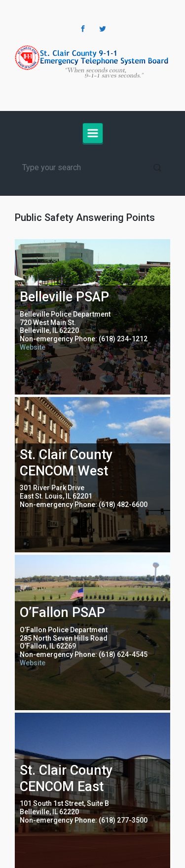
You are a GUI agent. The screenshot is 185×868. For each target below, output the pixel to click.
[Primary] (93, 133)
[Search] (92, 168)
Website (33, 347)
